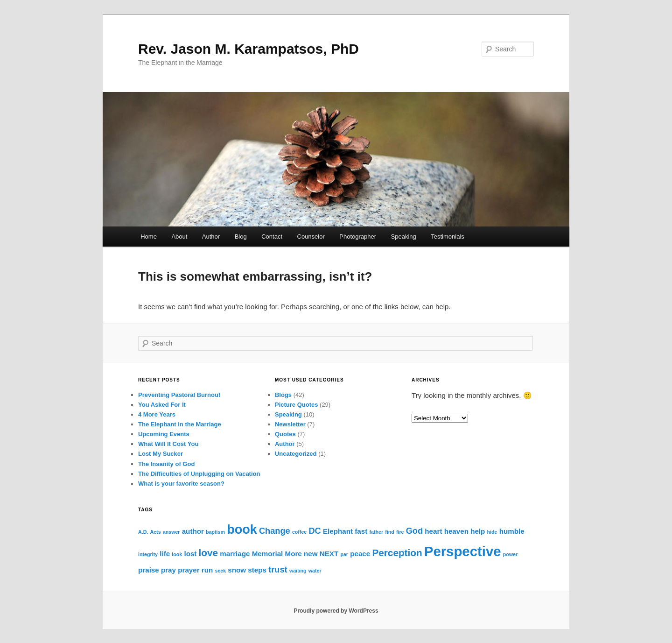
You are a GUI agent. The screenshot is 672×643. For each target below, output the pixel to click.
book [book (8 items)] (242, 530)
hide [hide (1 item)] (492, 532)
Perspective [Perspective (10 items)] (463, 551)
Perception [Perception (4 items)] (397, 553)
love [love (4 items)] (209, 553)
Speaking (404, 237)
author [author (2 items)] (193, 531)
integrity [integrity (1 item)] (148, 554)
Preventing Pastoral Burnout (179, 395)
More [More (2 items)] (294, 554)
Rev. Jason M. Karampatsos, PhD (248, 49)
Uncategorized (296, 454)
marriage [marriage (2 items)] (235, 554)
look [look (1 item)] (177, 554)
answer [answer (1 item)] (171, 532)
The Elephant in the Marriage (180, 424)
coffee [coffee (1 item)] (299, 532)
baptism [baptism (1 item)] (215, 532)
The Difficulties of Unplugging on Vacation (199, 474)
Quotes (285, 434)
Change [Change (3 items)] (275, 531)
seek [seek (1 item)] (220, 571)
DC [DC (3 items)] (315, 531)
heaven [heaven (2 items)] (456, 531)
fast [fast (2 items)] (361, 531)
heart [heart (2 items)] (433, 531)
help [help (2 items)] (478, 531)
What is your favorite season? (181, 484)
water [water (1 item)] (315, 571)
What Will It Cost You (168, 444)
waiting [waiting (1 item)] (298, 571)
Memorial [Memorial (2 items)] (268, 554)
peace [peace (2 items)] (360, 554)
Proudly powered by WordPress (336, 611)
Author (211, 237)
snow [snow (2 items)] (237, 570)
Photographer (358, 237)
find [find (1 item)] (390, 532)
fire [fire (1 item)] (400, 532)
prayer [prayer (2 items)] (189, 570)
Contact (272, 237)
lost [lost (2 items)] (190, 554)
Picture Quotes (296, 405)
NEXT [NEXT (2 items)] (329, 554)
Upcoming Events (164, 434)
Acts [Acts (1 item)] (155, 532)
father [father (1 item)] (376, 532)
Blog (241, 237)
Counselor (311, 237)
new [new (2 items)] (311, 554)
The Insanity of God (166, 464)
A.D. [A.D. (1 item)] (143, 532)
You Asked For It (162, 405)
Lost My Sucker (161, 454)
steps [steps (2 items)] (257, 570)
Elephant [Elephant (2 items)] (338, 531)
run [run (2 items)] (207, 570)
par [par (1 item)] (344, 554)
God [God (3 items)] (414, 531)
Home (149, 237)
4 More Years (157, 414)
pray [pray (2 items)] (168, 570)
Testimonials (448, 237)
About (179, 237)
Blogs (283, 395)
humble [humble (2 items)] (512, 531)
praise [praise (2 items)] (149, 570)
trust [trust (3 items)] (278, 569)
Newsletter (290, 424)
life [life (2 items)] (165, 554)
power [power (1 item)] (510, 554)
